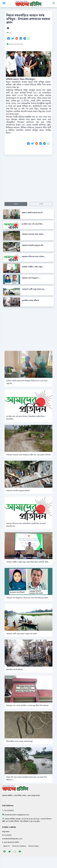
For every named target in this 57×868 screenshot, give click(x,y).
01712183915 (9, 811)
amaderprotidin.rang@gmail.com (17, 815)
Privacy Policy (34, 846)
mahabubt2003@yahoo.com (12, 839)
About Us (6, 846)
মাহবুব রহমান (6, 832)
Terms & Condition (19, 846)
